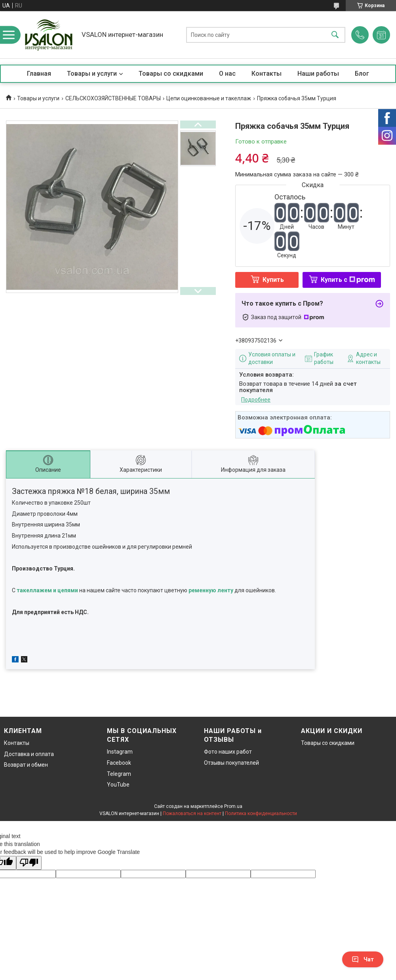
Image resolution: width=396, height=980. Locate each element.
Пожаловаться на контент (192, 813)
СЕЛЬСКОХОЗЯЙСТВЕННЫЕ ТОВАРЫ (113, 98)
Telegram (119, 774)
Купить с (348, 280)
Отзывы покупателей (231, 763)
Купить (273, 280)
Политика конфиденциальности (261, 813)
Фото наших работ (228, 752)
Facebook (119, 763)
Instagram (120, 752)
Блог (362, 74)
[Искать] (335, 35)
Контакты (267, 74)
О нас (227, 74)
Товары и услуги (92, 74)
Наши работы (318, 74)
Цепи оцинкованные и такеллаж (209, 98)
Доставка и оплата (29, 754)
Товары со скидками (171, 74)
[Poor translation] (29, 863)
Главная (39, 74)
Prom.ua (233, 806)
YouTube (118, 785)
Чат (363, 959)
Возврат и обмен (26, 765)
